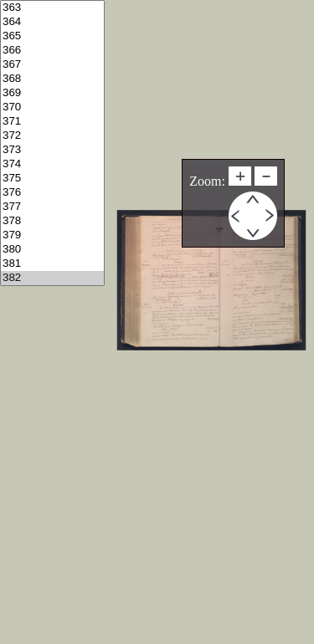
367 (52, 65)
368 (52, 79)
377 (52, 207)
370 (52, 107)
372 (52, 136)
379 (52, 235)
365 (52, 36)
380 (52, 250)
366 (52, 51)
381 (52, 264)
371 (52, 122)
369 (52, 93)
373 (52, 150)
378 (52, 221)
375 (52, 179)
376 (52, 193)
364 (52, 22)
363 (52, 8)
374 (52, 164)
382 (52, 278)
